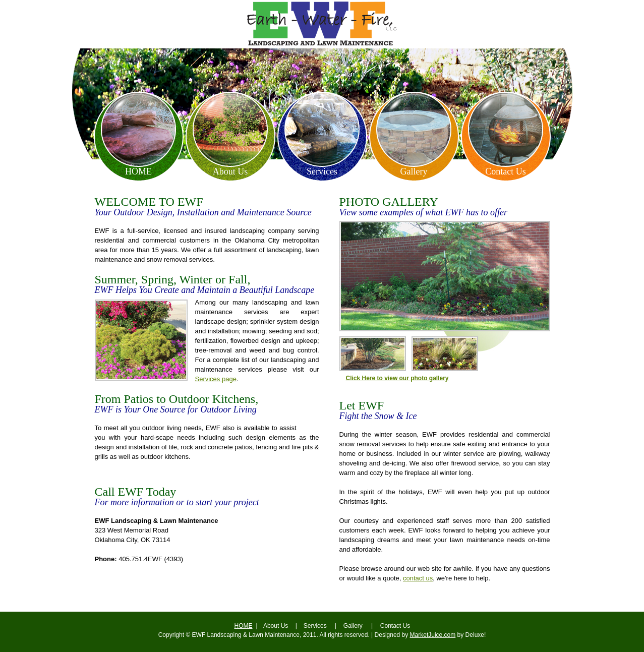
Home (138, 169)
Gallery (414, 169)
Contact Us (506, 169)
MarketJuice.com (433, 635)
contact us (418, 578)
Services (322, 169)
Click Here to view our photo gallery (397, 378)
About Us (230, 169)
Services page (216, 379)
